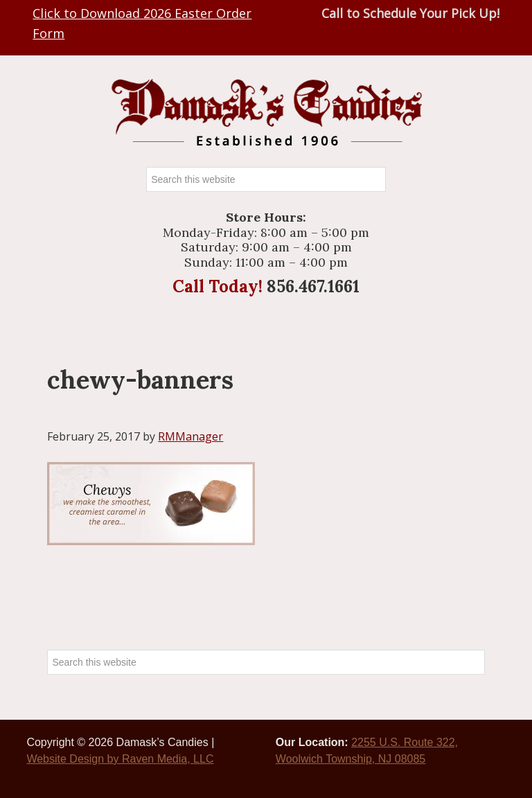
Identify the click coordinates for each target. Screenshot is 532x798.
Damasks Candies (266, 113)
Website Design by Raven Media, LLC (120, 759)
